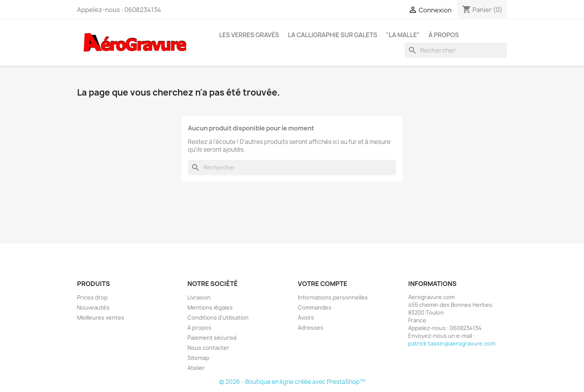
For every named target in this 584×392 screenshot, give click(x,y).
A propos (199, 328)
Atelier (196, 368)
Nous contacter (208, 348)
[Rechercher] (456, 50)
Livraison (199, 297)
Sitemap (198, 358)
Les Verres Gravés (249, 35)
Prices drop (92, 297)
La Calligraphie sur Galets (333, 35)
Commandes (315, 307)
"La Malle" (403, 35)
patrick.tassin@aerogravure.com (452, 343)
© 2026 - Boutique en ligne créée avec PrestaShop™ (292, 382)
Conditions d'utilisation (218, 318)
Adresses (311, 328)
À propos (443, 35)
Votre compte (323, 284)
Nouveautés (93, 307)
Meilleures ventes (101, 318)
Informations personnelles (333, 297)
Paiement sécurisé (212, 338)
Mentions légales (210, 307)
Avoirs (306, 318)
